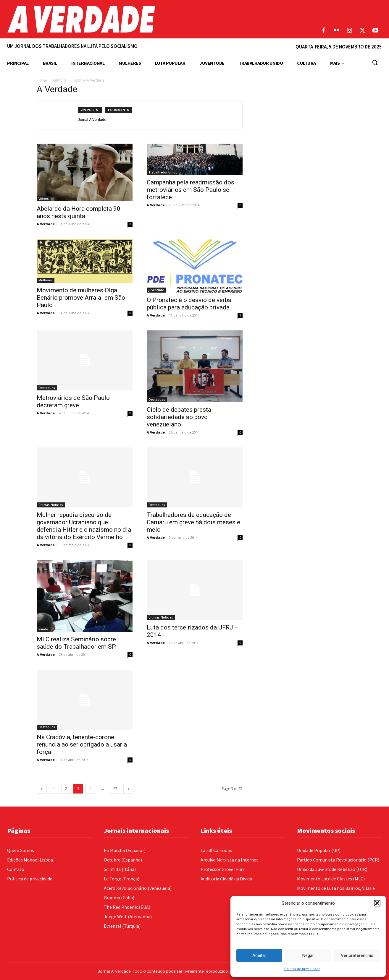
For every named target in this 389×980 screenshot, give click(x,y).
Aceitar (259, 955)
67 (115, 789)
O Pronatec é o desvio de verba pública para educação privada (189, 304)
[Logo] (146, 19)
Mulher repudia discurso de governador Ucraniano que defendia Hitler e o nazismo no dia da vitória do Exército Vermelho (84, 526)
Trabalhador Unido (163, 172)
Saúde (43, 629)
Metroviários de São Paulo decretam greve (73, 401)
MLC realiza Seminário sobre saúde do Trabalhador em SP (76, 643)
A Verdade (46, 224)
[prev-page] (42, 789)
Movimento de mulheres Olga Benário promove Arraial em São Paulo (81, 298)
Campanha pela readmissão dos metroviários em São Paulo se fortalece (191, 190)
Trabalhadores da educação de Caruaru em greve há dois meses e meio (193, 522)
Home (42, 80)
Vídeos (44, 199)
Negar (308, 955)
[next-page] (128, 789)
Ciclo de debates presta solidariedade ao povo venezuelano (179, 417)
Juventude (156, 290)
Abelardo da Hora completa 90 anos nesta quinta (79, 212)
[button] (377, 903)
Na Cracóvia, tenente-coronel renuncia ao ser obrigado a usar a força (82, 744)
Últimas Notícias (51, 505)
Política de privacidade (302, 969)
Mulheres (46, 280)
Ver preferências (357, 955)
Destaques (47, 388)
